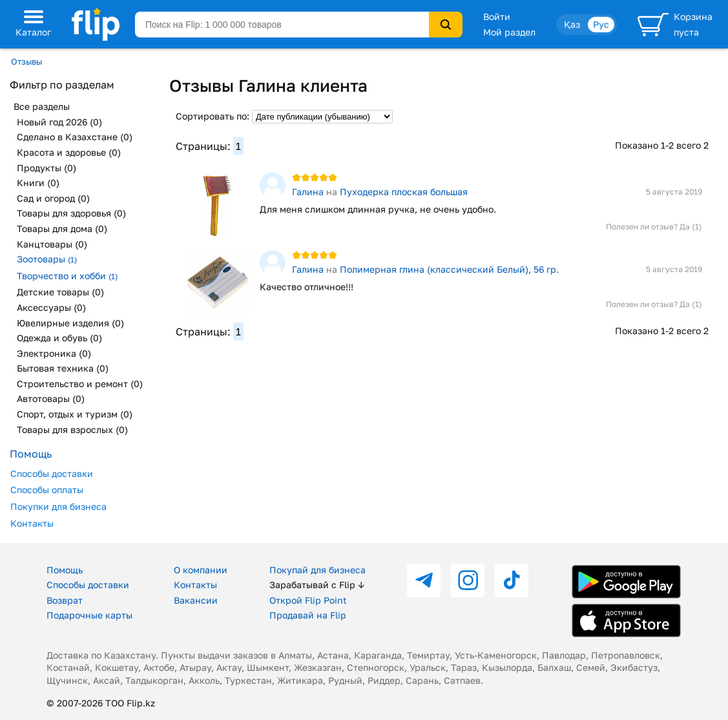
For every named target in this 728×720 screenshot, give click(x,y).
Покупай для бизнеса (317, 570)
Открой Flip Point (308, 600)
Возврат (65, 600)
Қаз (572, 24)
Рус (601, 24)
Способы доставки (52, 473)
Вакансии (196, 600)
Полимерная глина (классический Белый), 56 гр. (449, 269)
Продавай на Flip (308, 615)
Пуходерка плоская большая (404, 192)
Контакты (32, 523)
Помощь (65, 570)
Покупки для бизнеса (58, 506)
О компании (201, 570)
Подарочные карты (89, 615)
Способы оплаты (47, 490)
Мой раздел (509, 32)
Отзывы (26, 61)
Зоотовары (47, 259)
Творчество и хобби (67, 276)
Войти (497, 16)
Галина (308, 192)
